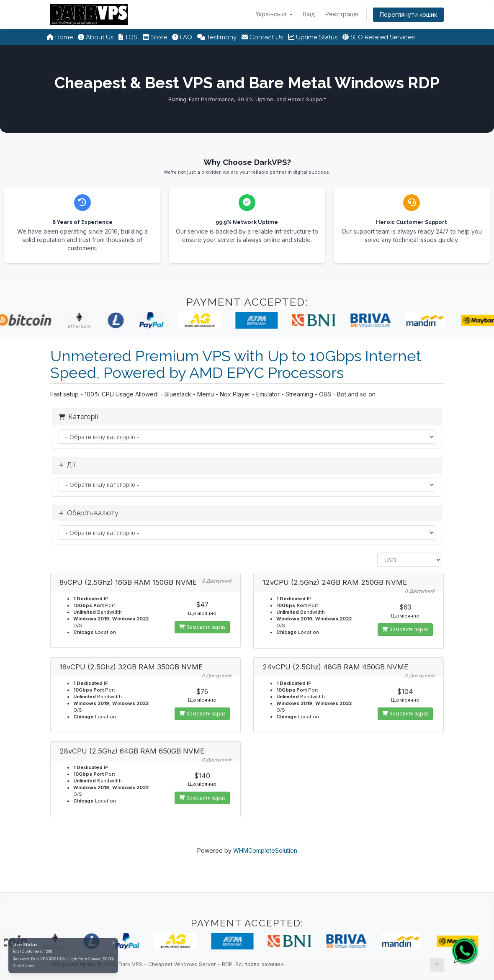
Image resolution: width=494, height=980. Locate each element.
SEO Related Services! (379, 37)
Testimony (217, 37)
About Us (96, 37)
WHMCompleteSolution (265, 850)
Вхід (309, 14)
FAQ (182, 37)
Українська (274, 14)
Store (155, 37)
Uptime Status (313, 37)
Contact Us (262, 37)
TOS (128, 37)
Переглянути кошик (408, 14)
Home (60, 37)
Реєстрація (342, 14)
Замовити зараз (202, 627)
